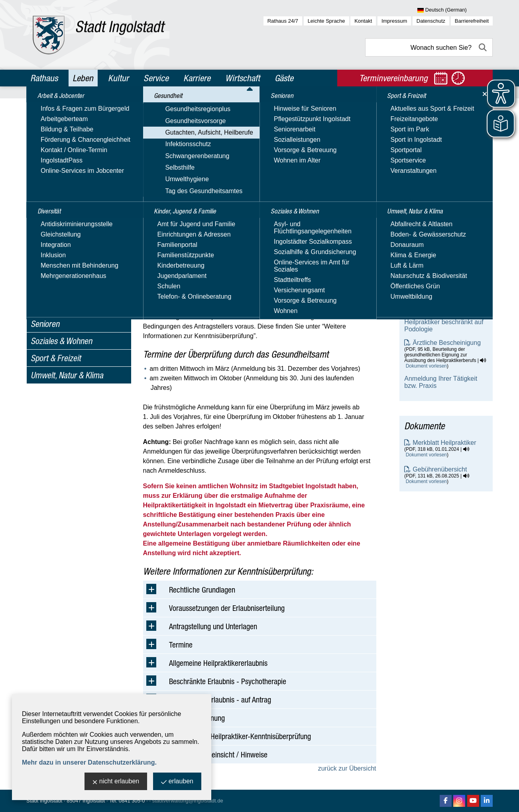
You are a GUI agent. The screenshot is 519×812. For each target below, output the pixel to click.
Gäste (284, 78)
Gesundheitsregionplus (63, 155)
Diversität (46, 124)
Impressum (394, 21)
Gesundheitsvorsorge (61, 167)
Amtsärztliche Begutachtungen (82, 190)
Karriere (197, 78)
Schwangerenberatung (63, 257)
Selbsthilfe (45, 269)
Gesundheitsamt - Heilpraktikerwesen (431, 149)
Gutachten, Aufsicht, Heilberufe (75, 178)
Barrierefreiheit (472, 21)
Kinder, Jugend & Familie (70, 307)
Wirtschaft (243, 78)
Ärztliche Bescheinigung (447, 343)
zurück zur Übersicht (347, 768)
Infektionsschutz (54, 246)
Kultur (118, 78)
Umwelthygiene (52, 281)
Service (156, 78)
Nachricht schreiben (432, 196)
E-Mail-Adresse (426, 189)
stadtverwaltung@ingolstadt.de (188, 801)
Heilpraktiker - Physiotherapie (446, 288)
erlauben (177, 782)
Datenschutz (431, 21)
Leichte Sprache (326, 21)
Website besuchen (430, 203)
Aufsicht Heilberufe (65, 201)
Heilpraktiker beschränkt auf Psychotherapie (444, 271)
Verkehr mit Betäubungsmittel (80, 234)
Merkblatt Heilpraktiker (444, 443)
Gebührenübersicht (440, 469)
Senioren (45, 324)
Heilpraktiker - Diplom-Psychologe (436, 305)
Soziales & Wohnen (61, 341)
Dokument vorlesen (426, 366)
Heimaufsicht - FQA (67, 223)
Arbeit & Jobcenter (61, 107)
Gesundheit (49, 141)
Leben (83, 78)
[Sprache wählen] (455, 10)
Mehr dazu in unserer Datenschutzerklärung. (89, 762)
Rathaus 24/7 (283, 21)
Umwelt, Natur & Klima (67, 375)
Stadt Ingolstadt (44, 801)
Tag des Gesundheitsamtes (69, 292)
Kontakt (363, 21)
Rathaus (44, 78)
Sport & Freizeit (56, 358)
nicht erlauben (116, 782)
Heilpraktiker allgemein (436, 253)
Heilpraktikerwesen (66, 212)
